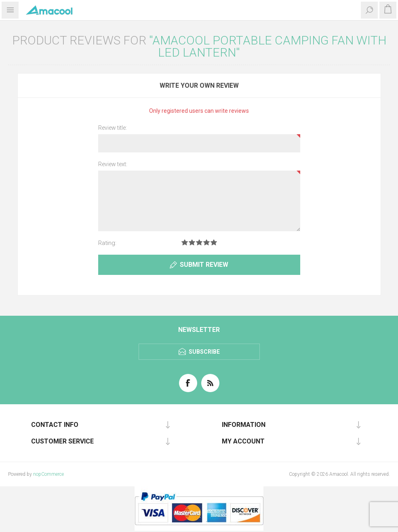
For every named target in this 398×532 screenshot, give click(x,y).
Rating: (107, 243)
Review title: (113, 128)
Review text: (113, 164)
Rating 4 (206, 242)
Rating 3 (199, 242)
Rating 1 (185, 242)
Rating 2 (192, 242)
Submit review (204, 265)
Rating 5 (214, 242)
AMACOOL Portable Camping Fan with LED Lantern (269, 46)
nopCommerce (48, 474)
